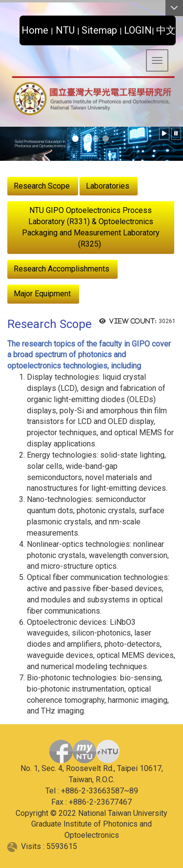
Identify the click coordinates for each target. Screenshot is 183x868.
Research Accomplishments (61, 269)
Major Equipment (42, 294)
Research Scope (42, 186)
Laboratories (108, 186)
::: (16, 28)
